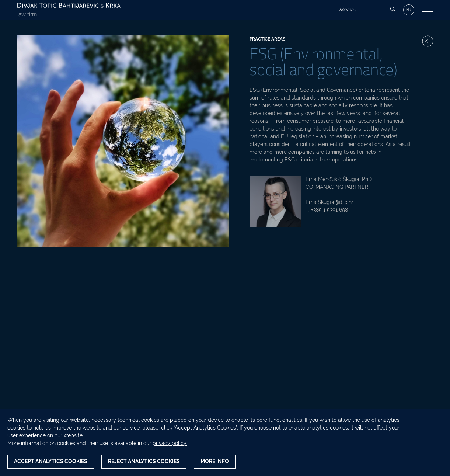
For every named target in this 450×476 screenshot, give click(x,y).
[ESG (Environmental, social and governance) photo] (123, 141)
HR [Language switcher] (409, 10)
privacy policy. (170, 443)
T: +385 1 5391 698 (327, 210)
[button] (428, 10)
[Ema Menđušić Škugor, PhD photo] (275, 201)
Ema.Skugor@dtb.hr (329, 202)
